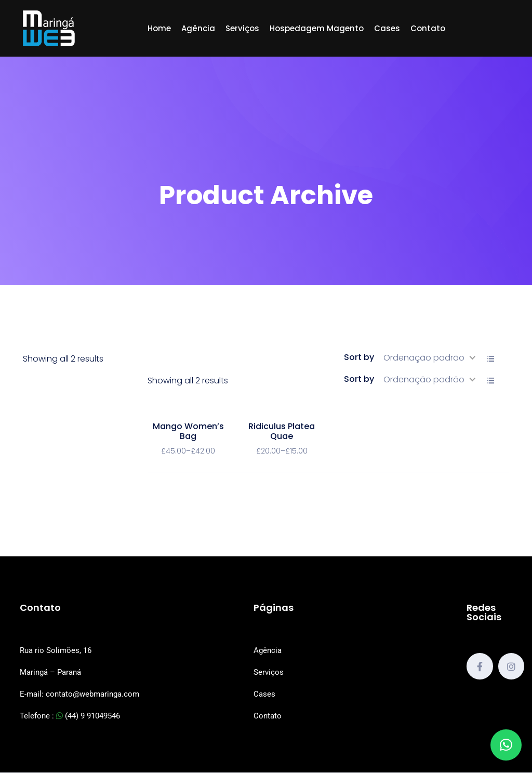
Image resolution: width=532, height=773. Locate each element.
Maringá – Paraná (50, 672)
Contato (428, 28)
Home (159, 28)
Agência (198, 28)
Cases (387, 28)
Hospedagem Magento (317, 28)
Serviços (242, 28)
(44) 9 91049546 (88, 716)
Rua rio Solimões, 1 (54, 650)
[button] (506, 745)
